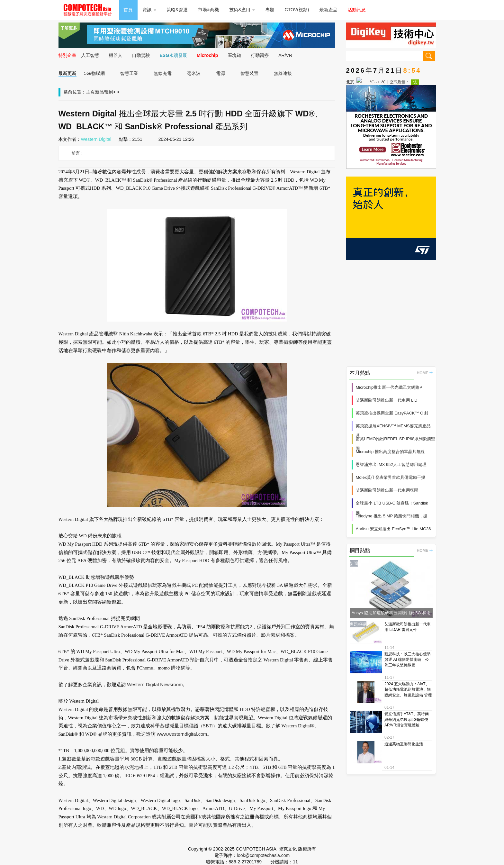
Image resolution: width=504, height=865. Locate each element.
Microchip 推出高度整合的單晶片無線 (390, 452)
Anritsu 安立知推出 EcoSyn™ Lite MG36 (393, 529)
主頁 (91, 92)
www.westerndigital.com (181, 734)
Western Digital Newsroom (155, 685)
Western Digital (96, 139)
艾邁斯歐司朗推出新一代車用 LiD (387, 400)
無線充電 (163, 73)
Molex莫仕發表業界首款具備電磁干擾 (391, 477)
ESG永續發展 (174, 55)
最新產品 (328, 10)
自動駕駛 (141, 55)
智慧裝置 (249, 73)
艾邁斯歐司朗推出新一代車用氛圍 (387, 490)
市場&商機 (208, 10)
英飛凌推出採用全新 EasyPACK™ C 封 (392, 413)
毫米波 (194, 73)
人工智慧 (90, 55)
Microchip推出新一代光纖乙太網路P (389, 387)
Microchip (207, 55)
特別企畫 (67, 55)
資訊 (150, 10)
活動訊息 (357, 10)
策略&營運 (177, 10)
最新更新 (67, 73)
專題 (270, 10)
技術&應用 (242, 10)
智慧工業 (129, 73)
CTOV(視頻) (297, 10)
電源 (221, 73)
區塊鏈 (234, 55)
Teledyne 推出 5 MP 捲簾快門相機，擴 (392, 516)
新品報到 (104, 92)
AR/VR (285, 55)
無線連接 (283, 73)
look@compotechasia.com (263, 855)
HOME (425, 373)
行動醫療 (260, 55)
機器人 (116, 55)
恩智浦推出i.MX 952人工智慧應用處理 (391, 464)
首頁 (128, 10)
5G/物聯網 (95, 73)
